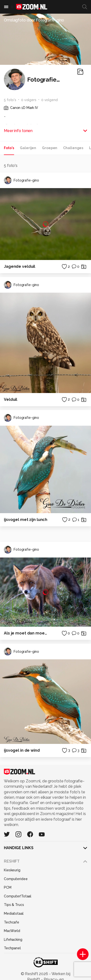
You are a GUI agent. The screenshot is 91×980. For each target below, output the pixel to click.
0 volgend (50, 100)
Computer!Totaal (18, 896)
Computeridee (16, 879)
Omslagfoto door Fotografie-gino (34, 20)
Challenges (73, 148)
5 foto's (10, 100)
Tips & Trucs (14, 905)
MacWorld (12, 931)
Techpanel (12, 948)
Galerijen (28, 148)
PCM (8, 887)
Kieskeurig (12, 870)
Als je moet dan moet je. (26, 633)
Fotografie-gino (21, 180)
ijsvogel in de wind (22, 750)
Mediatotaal (14, 913)
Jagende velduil (20, 266)
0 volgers (29, 100)
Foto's (9, 148)
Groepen (50, 148)
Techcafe (12, 922)
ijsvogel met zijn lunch (26, 520)
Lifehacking (13, 940)
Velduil (11, 399)
